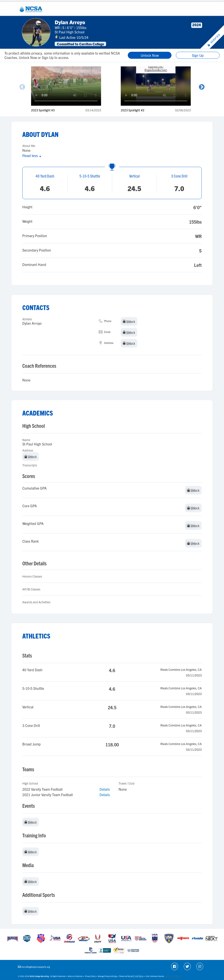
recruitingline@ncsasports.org (36, 967)
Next (202, 87)
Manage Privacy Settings (107, 976)
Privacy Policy (90, 976)
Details (105, 789)
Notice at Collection (75, 976)
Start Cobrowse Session (155, 976)
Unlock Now (150, 55)
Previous (22, 87)
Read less (32, 156)
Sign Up (198, 55)
